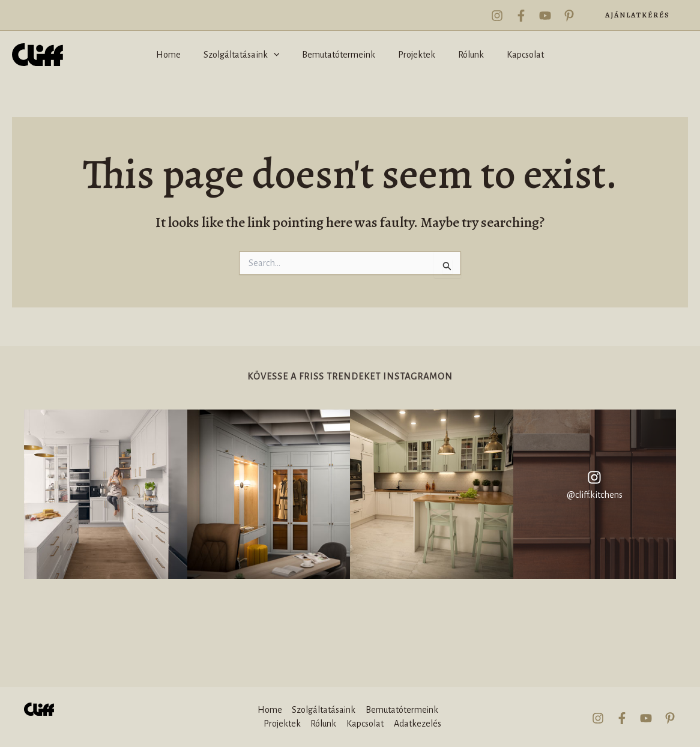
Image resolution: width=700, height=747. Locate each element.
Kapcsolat (365, 724)
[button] (638, 15)
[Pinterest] (569, 16)
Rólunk (324, 724)
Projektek (283, 724)
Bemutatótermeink (402, 710)
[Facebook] (521, 16)
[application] (279, 55)
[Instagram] (497, 16)
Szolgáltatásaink (323, 710)
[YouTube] (545, 16)
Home (269, 710)
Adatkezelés (417, 724)
